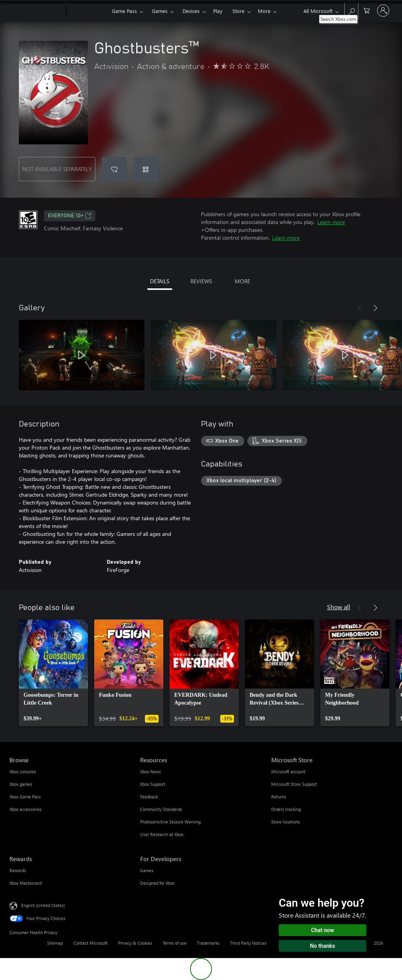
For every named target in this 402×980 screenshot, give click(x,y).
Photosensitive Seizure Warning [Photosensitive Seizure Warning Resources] (170, 822)
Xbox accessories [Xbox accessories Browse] (26, 809)
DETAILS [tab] (160, 281)
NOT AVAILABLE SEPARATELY (57, 169)
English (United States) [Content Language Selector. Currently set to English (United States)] (43, 905)
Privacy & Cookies (135, 943)
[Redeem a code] (146, 169)
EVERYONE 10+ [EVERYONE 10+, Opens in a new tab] (70, 216)
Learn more (331, 222)
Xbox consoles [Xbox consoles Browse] (23, 771)
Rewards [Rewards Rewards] (18, 870)
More (264, 11)
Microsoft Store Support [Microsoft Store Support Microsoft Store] (294, 784)
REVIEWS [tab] (201, 281)
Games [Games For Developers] (147, 870)
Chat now (323, 930)
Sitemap (55, 943)
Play (218, 11)
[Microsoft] (36, 11)
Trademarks (208, 943)
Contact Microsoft (90, 943)
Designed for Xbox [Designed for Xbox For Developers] (157, 883)
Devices (191, 11)
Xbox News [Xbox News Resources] (151, 771)
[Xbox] (88, 11)
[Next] (375, 308)
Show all (339, 607)
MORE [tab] (242, 281)
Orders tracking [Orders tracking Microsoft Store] (286, 809)
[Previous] (360, 308)
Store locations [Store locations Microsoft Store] (286, 822)
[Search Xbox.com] (351, 10)
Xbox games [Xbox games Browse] (21, 784)
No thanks (323, 946)
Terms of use (175, 943)
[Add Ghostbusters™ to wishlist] (114, 169)
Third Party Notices (248, 943)
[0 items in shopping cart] (367, 10)
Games (160, 11)
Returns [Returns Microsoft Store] (279, 797)
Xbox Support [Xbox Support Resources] (153, 784)
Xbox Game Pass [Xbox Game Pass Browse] (25, 797)
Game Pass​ (124, 11)
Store (238, 11)
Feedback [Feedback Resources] (149, 797)
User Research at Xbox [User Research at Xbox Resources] (162, 834)
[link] (53, 673)
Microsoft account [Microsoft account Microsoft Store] (288, 771)
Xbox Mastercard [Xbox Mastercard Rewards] (26, 883)
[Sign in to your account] (383, 11)
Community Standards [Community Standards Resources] (161, 809)
